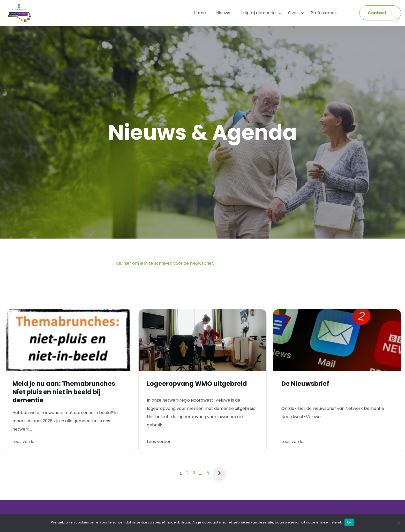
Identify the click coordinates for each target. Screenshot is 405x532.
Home (200, 13)
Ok (349, 522)
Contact (377, 13)
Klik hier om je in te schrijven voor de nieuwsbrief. (165, 263)
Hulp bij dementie (258, 13)
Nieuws (223, 13)
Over (293, 13)
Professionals (324, 13)
